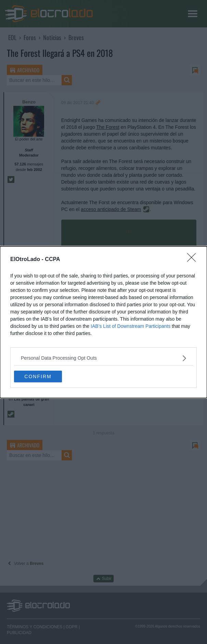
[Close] (194, 260)
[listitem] (103, 358)
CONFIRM (38, 376)
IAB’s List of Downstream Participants (131, 326)
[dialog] (103, 322)
